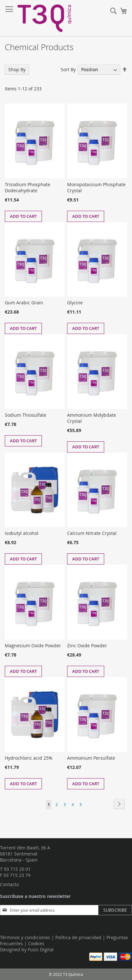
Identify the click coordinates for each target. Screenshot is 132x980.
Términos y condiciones (25, 937)
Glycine (75, 303)
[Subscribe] (115, 910)
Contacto (9, 884)
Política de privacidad (78, 937)
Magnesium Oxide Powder (33, 646)
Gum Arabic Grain (24, 303)
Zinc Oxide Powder (87, 646)
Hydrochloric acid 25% (29, 758)
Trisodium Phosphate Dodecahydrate (27, 187)
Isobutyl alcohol (22, 533)
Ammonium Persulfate (91, 758)
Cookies (36, 943)
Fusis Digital (41, 950)
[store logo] (45, 18)
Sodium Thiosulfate (26, 415)
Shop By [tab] (17, 69)
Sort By (68, 69)
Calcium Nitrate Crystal (92, 533)
